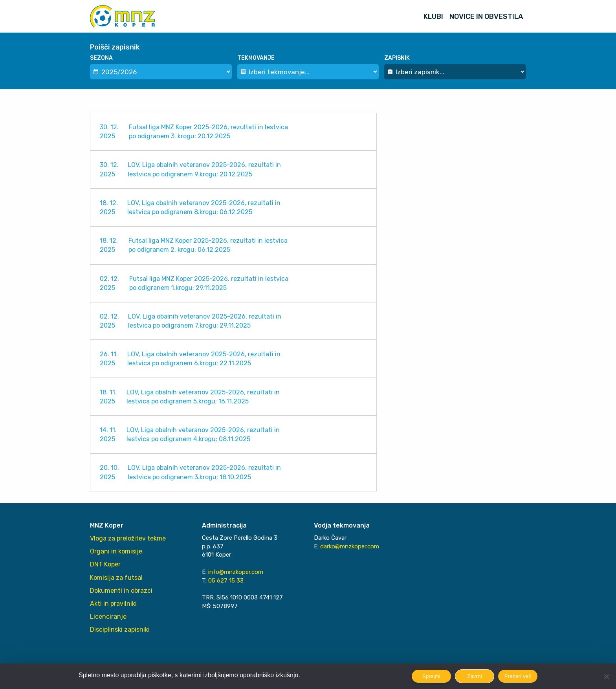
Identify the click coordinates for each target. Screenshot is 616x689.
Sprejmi (431, 676)
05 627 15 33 (226, 581)
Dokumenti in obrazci (121, 591)
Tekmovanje (256, 58)
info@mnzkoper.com (236, 572)
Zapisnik (397, 58)
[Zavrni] (606, 676)
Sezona (101, 58)
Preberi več (518, 676)
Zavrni (475, 676)
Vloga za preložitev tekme (128, 538)
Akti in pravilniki (113, 604)
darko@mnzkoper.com (350, 546)
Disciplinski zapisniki (120, 629)
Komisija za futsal (116, 578)
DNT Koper (105, 564)
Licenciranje (108, 617)
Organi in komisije (116, 551)
